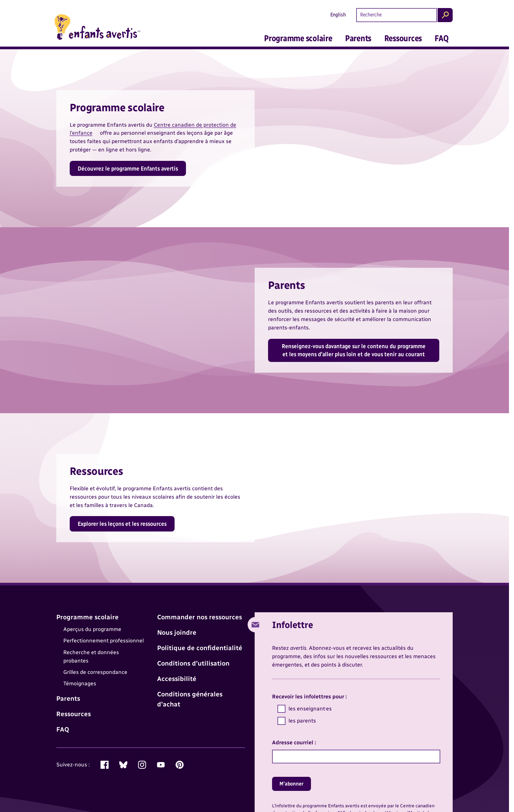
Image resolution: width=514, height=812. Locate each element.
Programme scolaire (298, 38)
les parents (297, 721)
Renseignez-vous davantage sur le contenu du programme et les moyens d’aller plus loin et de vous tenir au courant (354, 350)
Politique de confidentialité (200, 648)
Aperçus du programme (92, 629)
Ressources (403, 38)
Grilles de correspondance (95, 672)
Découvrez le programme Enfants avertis (128, 168)
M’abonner (292, 784)
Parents (358, 38)
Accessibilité (177, 679)
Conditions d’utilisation (193, 663)
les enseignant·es (305, 709)
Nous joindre (177, 633)
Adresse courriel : (294, 742)
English (338, 15)
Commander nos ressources (200, 617)
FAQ (441, 38)
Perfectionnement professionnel (104, 641)
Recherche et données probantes (91, 657)
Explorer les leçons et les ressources (122, 524)
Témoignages (80, 684)
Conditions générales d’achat (190, 699)
